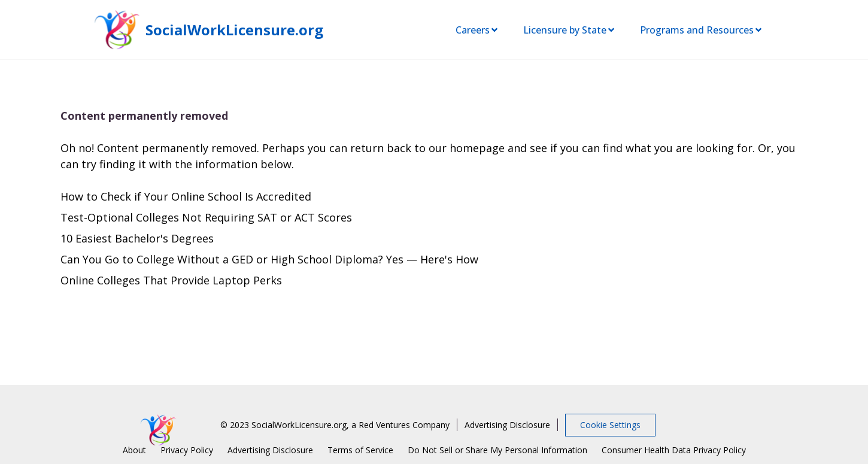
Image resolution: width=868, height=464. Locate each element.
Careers (477, 30)
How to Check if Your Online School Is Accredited (186, 196)
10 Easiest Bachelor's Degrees (137, 238)
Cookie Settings (610, 425)
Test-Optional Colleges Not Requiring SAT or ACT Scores (206, 217)
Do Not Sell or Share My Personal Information (497, 450)
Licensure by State (570, 30)
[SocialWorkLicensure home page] (117, 30)
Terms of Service (360, 450)
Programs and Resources (702, 30)
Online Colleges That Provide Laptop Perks (171, 280)
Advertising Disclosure (507, 425)
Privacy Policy (187, 450)
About (134, 450)
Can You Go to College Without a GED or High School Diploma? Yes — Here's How (269, 259)
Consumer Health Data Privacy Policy (674, 450)
